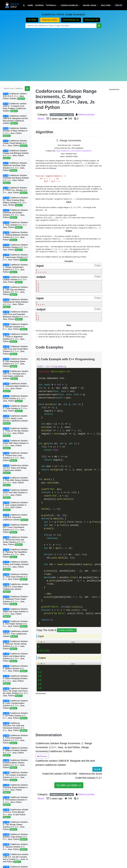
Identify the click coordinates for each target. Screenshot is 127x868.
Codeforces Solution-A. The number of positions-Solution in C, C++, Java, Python (16, 776)
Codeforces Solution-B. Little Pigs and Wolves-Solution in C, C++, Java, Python (16, 291)
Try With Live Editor (67, 630)
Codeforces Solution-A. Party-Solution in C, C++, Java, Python (16, 225)
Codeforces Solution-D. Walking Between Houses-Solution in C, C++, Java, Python (16, 236)
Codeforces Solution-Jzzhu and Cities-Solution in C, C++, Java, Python (16, 494)
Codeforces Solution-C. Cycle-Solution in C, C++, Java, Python (16, 408)
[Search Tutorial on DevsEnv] (24, 5)
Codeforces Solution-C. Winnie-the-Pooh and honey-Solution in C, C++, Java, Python (16, 541)
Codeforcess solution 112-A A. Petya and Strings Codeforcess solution (16, 469)
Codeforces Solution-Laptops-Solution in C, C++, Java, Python (16, 280)
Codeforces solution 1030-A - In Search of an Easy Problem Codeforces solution (15, 107)
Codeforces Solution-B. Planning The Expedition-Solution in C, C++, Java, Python (16, 553)
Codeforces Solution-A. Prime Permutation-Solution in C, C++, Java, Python (16, 739)
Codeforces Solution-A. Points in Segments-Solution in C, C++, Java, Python (16, 338)
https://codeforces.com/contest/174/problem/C (74, 151)
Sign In (119, 5)
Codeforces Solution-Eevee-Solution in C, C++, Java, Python (16, 399)
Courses (39, 5)
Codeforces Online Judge (62, 115)
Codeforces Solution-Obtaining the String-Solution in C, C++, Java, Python (16, 303)
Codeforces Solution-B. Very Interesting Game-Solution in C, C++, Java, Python (16, 363)
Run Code (106, 5)
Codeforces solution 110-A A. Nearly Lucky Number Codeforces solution (15, 420)
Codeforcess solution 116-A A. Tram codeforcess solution (16, 634)
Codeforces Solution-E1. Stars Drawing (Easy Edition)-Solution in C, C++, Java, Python (16, 201)
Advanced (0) (91, 20)
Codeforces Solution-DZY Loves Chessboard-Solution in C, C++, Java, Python (16, 529)
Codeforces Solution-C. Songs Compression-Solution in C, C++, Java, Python (16, 268)
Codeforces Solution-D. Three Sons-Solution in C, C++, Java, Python (16, 577)
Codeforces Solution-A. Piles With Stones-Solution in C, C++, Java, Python (16, 481)
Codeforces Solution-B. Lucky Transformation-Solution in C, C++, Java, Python (16, 704)
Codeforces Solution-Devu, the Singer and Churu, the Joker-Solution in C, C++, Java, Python (16, 692)
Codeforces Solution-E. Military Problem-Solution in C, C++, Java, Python (16, 752)
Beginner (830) (50, 20)
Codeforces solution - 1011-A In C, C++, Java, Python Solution (15, 96)
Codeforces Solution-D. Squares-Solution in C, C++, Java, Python (16, 847)
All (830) (32, 20)
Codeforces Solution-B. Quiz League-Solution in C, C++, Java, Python (16, 506)
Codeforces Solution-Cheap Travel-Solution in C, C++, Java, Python (15, 143)
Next (97, 769)
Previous (42, 756)
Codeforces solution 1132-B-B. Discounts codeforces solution (16, 517)
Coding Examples (69, 5)
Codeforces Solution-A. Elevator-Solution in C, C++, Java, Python (16, 327)
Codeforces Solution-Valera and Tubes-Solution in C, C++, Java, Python (16, 613)
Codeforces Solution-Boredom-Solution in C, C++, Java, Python (16, 247)
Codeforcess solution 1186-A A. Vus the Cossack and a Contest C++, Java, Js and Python (16, 858)
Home (30, 5)
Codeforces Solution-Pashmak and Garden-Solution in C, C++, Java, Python (16, 214)
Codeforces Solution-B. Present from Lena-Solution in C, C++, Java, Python (16, 457)
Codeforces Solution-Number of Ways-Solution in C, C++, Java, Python (15, 132)
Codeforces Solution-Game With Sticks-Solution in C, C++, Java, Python (16, 444)
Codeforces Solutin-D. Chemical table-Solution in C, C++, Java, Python (16, 387)
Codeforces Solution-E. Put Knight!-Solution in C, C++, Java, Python (16, 624)
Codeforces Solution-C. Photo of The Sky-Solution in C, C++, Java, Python (16, 432)
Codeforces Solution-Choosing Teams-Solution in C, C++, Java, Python (16, 789)
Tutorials (51, 5)
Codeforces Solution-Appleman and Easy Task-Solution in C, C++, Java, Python (15, 167)
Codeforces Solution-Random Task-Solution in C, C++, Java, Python (16, 837)
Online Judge (90, 5)
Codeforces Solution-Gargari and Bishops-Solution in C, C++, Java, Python (16, 154)
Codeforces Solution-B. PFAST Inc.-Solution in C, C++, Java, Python (15, 190)
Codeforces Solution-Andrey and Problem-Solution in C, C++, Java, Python (16, 566)
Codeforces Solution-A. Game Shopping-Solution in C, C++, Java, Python (16, 680)
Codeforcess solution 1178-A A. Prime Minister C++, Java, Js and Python (16, 813)
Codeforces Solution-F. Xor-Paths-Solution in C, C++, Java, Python (16, 716)
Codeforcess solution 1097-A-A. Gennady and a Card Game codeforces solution (16, 375)
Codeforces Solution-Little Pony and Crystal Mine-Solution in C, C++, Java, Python (16, 350)
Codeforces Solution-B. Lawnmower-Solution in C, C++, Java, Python (16, 257)
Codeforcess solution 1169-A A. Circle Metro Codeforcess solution (16, 588)
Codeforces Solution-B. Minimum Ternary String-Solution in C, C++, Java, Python (16, 645)
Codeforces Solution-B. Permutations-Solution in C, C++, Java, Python (16, 801)
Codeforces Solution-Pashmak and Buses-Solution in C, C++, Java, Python (16, 179)
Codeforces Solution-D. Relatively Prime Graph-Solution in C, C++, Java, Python (16, 600)
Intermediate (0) (71, 20)
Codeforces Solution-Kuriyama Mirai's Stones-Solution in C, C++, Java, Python (16, 764)
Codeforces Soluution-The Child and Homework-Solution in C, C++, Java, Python (15, 727)
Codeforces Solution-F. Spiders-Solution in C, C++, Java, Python (16, 669)
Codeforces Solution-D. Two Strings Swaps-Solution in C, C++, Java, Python (16, 826)
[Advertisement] (63, 52)
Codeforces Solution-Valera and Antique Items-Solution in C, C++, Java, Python (16, 657)
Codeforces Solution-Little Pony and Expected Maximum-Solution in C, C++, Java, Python (16, 315)
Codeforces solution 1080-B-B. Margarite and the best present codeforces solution (15, 120)
